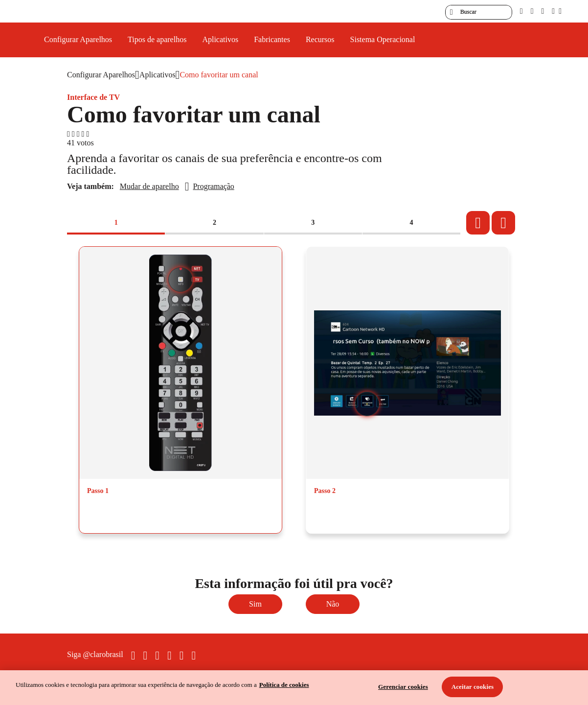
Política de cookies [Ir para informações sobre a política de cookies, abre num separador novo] (284, 685)
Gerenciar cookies (403, 687)
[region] (294, 688)
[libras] (532, 11)
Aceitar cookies (473, 687)
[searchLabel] (479, 12)
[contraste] (543, 11)
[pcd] (521, 11)
